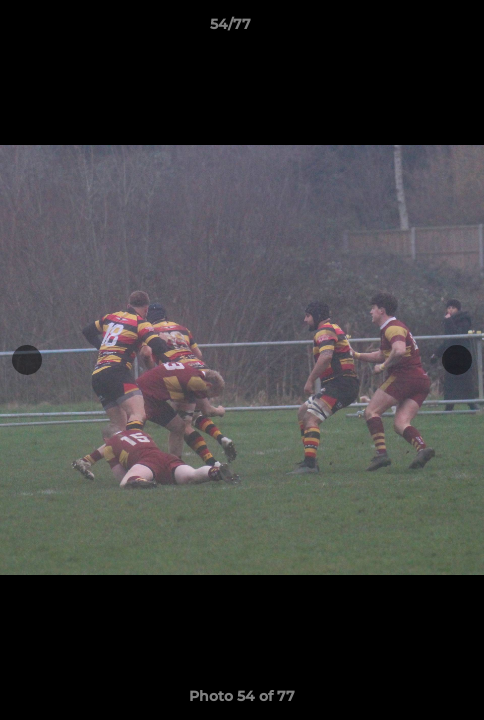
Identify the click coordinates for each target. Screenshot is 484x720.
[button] (412, 29)
